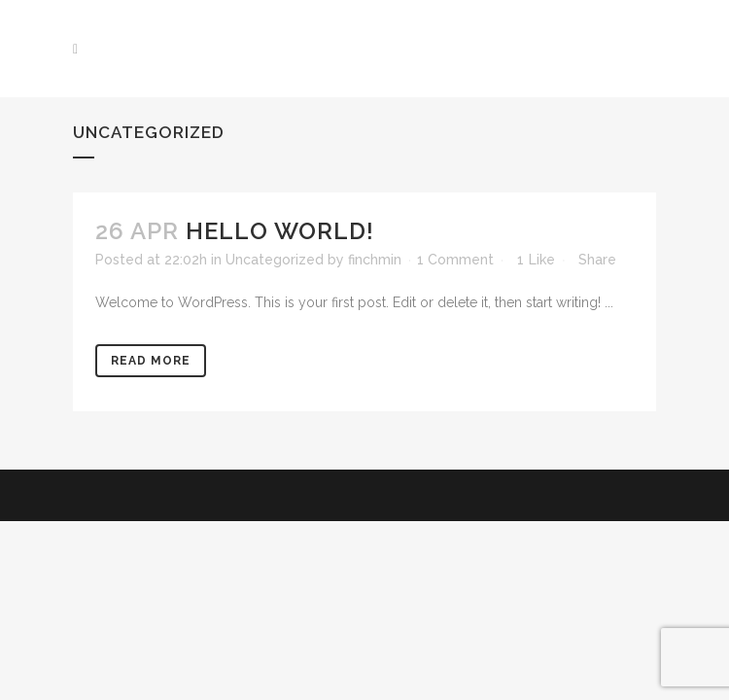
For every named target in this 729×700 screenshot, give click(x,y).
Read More (151, 361)
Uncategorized (275, 260)
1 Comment (455, 260)
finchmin (375, 260)
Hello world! (280, 231)
